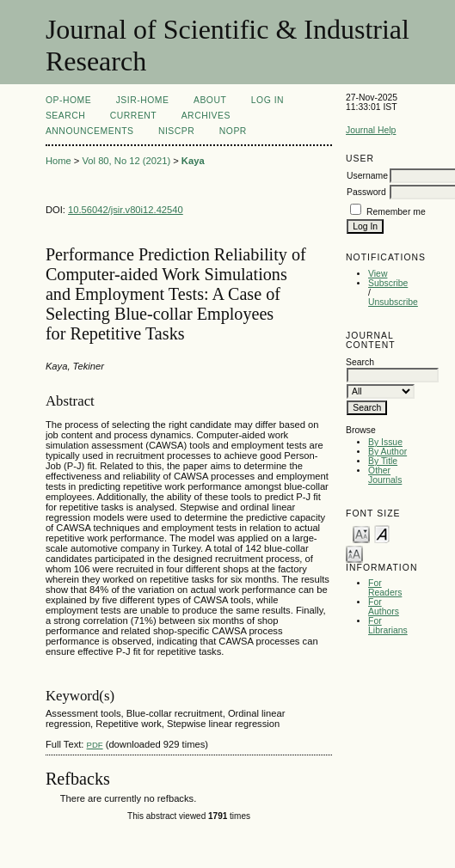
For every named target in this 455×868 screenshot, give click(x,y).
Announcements (90, 131)
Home (58, 161)
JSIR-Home (143, 100)
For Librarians (388, 626)
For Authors (384, 607)
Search (65, 116)
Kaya (193, 161)
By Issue (385, 442)
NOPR (233, 131)
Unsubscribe (393, 302)
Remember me (396, 212)
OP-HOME (68, 100)
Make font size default (382, 533)
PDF (95, 745)
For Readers (385, 588)
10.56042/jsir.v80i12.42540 (126, 210)
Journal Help (371, 130)
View (378, 274)
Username (367, 176)
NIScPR (176, 131)
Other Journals (385, 475)
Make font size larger (354, 553)
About (210, 100)
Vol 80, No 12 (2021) (126, 161)
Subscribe (388, 283)
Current (133, 116)
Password (366, 192)
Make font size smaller (361, 533)
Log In (267, 100)
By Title (383, 461)
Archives (206, 116)
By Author (387, 452)
